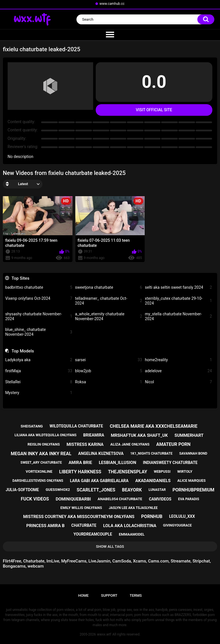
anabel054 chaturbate (120, 499)
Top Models (23, 351)
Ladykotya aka (39, 360)
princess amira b (45, 526)
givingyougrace (178, 525)
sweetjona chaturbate (109, 287)
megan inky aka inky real (41, 454)
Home (83, 595)
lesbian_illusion (118, 463)
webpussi (162, 472)
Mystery (39, 393)
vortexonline (39, 471)
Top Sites (21, 278)
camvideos (160, 499)
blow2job (109, 371)
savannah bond (193, 453)
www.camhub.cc (112, 4)
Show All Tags (110, 546)
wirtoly (185, 471)
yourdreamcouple (93, 534)
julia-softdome (22, 490)
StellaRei (39, 382)
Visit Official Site (154, 110)
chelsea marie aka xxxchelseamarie (154, 426)
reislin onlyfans (44, 444)
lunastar (157, 490)
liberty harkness (80, 472)
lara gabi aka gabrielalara (99, 481)
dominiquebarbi (73, 499)
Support (109, 595)
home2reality (179, 360)
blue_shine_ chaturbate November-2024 (39, 332)
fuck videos (35, 499)
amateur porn (173, 444)
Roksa (109, 382)
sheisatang (32, 426)
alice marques (191, 481)
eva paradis (189, 499)
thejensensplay (127, 472)
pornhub (152, 516)
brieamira (94, 435)
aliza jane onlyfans (130, 444)
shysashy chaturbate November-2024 (39, 316)
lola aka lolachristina (130, 526)
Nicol (179, 382)
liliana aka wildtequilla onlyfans (45, 435)
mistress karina (85, 444)
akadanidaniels (153, 481)
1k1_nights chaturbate (151, 453)
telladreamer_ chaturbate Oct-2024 (109, 301)
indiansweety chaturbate (170, 463)
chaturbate (84, 525)
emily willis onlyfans (81, 508)
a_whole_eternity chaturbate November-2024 (109, 316)
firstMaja (39, 371)
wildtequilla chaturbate (76, 426)
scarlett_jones (96, 490)
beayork (132, 490)
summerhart (189, 435)
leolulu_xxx (182, 516)
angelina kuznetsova (101, 453)
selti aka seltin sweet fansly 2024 (179, 287)
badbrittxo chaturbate (39, 287)
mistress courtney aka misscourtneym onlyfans (79, 517)
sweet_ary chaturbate (41, 463)
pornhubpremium (193, 490)
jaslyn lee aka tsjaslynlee (133, 508)
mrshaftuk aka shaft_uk (139, 435)
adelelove (179, 371)
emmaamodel (132, 534)
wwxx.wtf (104, 634)
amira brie (80, 463)
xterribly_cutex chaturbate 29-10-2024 (179, 301)
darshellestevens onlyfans (38, 481)
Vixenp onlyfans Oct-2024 (39, 299)
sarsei (109, 360)
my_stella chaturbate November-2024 (179, 316)
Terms (136, 595)
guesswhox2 (58, 490)
